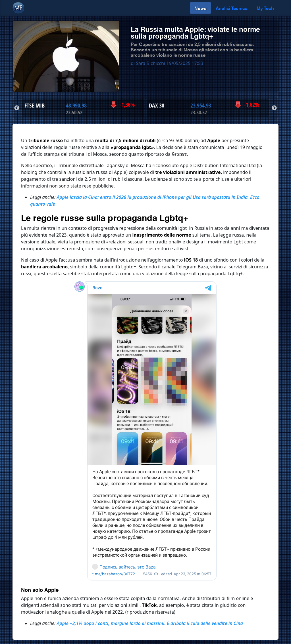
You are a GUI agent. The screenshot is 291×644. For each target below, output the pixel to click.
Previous (17, 108)
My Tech (265, 8)
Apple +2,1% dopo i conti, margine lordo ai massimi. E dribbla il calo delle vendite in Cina (150, 623)
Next (274, 108)
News (200, 8)
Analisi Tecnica (232, 8)
